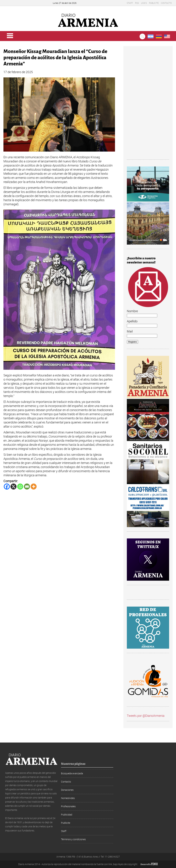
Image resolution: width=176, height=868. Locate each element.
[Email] (27, 487)
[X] (13, 487)
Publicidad (67, 815)
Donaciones (67, 790)
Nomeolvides (68, 798)
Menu (10, 36)
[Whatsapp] (20, 487)
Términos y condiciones (73, 839)
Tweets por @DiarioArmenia (146, 716)
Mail (130, 331)
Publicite (154, 3)
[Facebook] (7, 487)
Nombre (132, 311)
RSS (137, 3)
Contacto (166, 3)
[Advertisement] (148, 105)
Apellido (132, 321)
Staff (130, 3)
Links (144, 3)
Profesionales (68, 806)
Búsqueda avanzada (72, 773)
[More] (34, 487)
